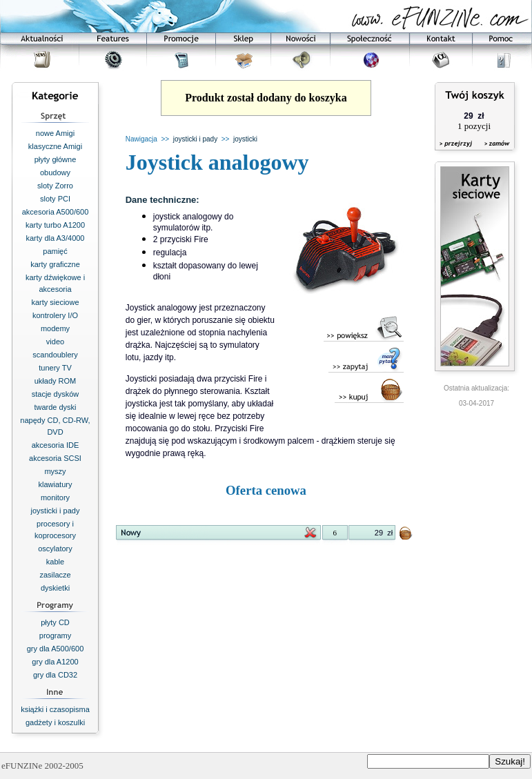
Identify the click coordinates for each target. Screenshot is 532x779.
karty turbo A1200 (55, 225)
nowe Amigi (55, 133)
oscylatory (55, 549)
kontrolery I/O (55, 315)
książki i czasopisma (55, 709)
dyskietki (55, 588)
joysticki (245, 139)
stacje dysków (55, 394)
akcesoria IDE (55, 445)
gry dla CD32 (55, 675)
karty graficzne (55, 264)
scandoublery (55, 355)
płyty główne (56, 159)
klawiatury (56, 484)
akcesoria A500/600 (56, 212)
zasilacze (55, 575)
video (55, 342)
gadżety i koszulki (55, 722)
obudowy (55, 172)
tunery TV (55, 368)
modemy (55, 328)
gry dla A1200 (55, 662)
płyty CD (55, 622)
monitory (55, 497)
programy (55, 635)
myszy (55, 471)
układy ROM (56, 381)
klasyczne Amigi (55, 146)
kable (55, 562)
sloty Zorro (55, 186)
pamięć (55, 251)
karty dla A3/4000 (55, 238)
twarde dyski (55, 407)
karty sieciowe (55, 302)
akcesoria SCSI (55, 458)
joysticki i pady (56, 511)
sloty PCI (55, 199)
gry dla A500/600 (56, 649)
